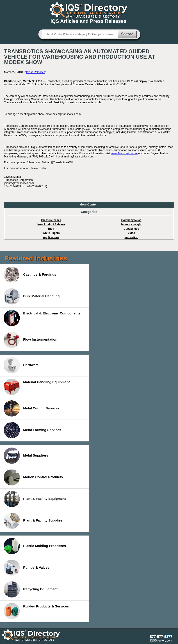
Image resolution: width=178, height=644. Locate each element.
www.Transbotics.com (124, 153)
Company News (131, 220)
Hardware (21, 365)
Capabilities (131, 229)
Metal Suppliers (26, 456)
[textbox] (80, 34)
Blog (51, 229)
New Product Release (51, 224)
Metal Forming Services (32, 430)
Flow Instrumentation (31, 340)
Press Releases (36, 72)
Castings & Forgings (30, 275)
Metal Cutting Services (32, 409)
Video (131, 233)
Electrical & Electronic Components (42, 318)
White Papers (51, 233)
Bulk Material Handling (32, 296)
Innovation (131, 237)
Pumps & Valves (26, 568)
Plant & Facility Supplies (33, 521)
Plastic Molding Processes (35, 546)
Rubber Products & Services (36, 611)
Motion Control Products (33, 477)
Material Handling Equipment (37, 387)
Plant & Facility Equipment (35, 499)
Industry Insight (131, 224)
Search (127, 34)
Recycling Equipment (31, 589)
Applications (51, 237)
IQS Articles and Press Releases (88, 21)
